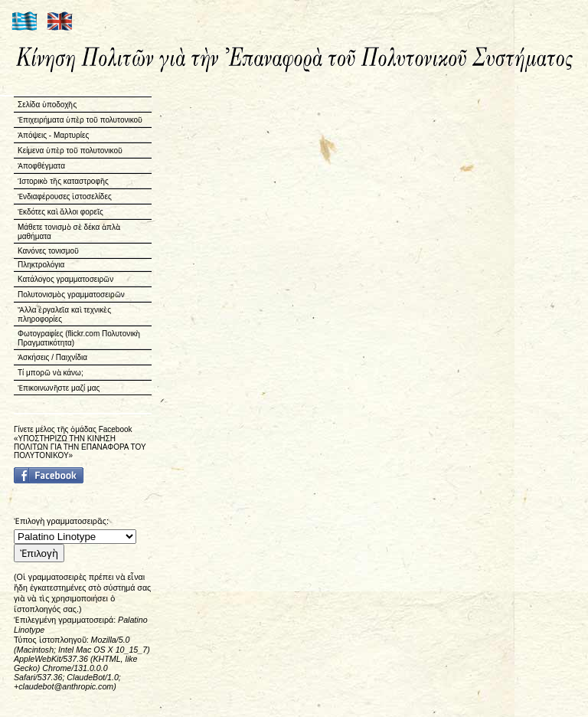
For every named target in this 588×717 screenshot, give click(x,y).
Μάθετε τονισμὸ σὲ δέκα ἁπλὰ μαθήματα (69, 232)
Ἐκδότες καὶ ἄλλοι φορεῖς (60, 212)
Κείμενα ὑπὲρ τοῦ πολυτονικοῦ (70, 151)
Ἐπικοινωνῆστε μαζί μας (59, 388)
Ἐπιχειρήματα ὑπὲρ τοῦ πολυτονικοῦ (80, 120)
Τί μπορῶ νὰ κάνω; (51, 373)
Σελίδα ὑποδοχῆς (47, 105)
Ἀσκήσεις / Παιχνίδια (52, 357)
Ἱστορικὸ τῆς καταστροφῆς (63, 181)
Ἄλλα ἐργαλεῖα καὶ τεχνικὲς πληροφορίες (64, 314)
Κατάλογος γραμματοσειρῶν (65, 279)
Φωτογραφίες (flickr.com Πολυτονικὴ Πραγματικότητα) (79, 338)
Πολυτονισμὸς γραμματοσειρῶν (71, 295)
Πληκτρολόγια (41, 265)
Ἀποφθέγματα (41, 166)
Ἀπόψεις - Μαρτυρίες (53, 135)
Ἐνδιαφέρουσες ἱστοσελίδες (65, 196)
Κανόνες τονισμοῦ (48, 251)
